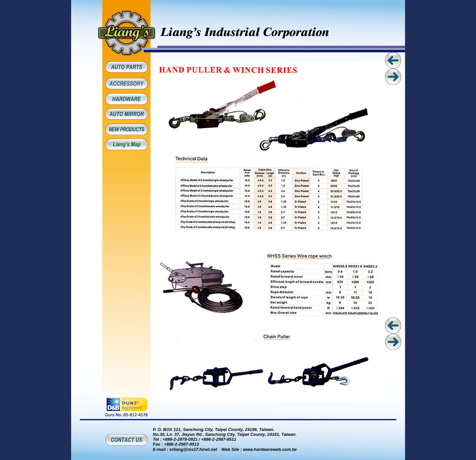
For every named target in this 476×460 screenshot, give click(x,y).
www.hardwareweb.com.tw (270, 449)
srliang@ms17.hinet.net (193, 449)
